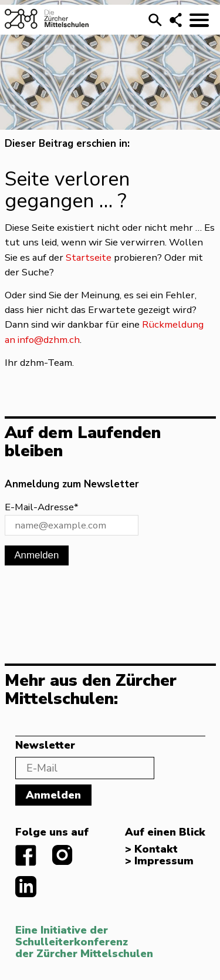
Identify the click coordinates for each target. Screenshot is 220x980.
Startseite (89, 257)
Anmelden (36, 555)
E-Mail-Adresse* (42, 507)
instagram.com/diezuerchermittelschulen (63, 856)
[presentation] (94, 605)
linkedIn (26, 887)
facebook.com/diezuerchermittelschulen (26, 856)
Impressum (164, 861)
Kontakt (156, 850)
